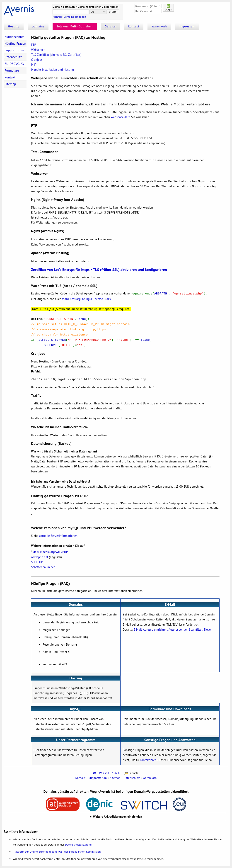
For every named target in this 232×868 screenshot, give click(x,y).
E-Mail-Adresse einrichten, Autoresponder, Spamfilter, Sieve (172, 630)
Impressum (187, 26)
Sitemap (10, 84)
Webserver (38, 50)
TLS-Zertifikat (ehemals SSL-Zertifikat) (56, 55)
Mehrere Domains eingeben (69, 17)
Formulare (12, 71)
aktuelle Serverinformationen (58, 536)
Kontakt (134, 26)
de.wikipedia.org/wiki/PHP (51, 552)
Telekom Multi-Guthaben (75, 26)
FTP (34, 45)
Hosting (14, 26)
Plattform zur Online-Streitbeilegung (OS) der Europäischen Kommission (57, 852)
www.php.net (40, 557)
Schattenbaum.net (43, 567)
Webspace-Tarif (121, 117)
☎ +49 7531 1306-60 (107, 773)
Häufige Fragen (15, 44)
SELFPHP (37, 562)
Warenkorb (159, 26)
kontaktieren (148, 760)
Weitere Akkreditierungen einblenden (118, 817)
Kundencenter (14, 37)
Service (110, 26)
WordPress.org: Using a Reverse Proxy (87, 299)
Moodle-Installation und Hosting (52, 70)
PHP (34, 65)
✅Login (168, 8)
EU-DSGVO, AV (14, 64)
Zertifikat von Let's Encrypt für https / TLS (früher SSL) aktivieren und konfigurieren (99, 269)
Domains (38, 26)
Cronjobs (37, 60)
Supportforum (14, 50)
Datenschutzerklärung (78, 845)
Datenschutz (13, 57)
